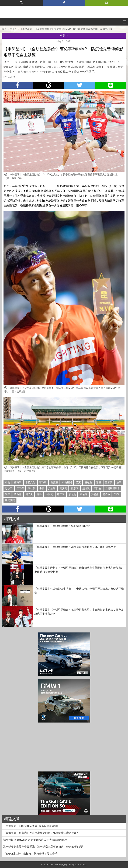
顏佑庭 (84, 494)
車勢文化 (30, 482)
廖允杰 (72, 494)
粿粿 (39, 494)
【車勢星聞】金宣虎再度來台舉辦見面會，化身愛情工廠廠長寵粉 (41, 833)
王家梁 (109, 482)
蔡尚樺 (18, 494)
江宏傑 (20, 488)
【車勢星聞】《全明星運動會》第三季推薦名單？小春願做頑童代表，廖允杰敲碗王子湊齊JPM (79, 612)
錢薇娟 (18, 482)
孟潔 (78, 482)
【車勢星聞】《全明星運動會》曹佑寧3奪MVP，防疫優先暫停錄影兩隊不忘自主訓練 (66, 29)
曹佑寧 (43, 482)
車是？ (13, 29)
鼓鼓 (119, 482)
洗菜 (8, 494)
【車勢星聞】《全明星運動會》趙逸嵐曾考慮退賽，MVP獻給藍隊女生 (75, 547)
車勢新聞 (10, 500)
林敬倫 (88, 482)
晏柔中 (106, 494)
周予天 (29, 494)
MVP (117, 494)
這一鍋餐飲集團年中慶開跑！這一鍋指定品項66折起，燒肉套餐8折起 (43, 847)
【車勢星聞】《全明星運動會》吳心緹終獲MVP (62, 526)
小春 (42, 488)
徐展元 (49, 494)
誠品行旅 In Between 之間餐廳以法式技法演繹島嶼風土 (37, 840)
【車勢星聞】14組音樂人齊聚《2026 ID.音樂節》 (31, 826)
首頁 (4, 29)
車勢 (8, 482)
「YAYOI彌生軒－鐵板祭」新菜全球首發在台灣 (30, 854)
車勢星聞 (67, 482)
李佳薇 (32, 488)
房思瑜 (75, 488)
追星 (99, 482)
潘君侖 (95, 494)
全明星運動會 (112, 488)
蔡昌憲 (54, 482)
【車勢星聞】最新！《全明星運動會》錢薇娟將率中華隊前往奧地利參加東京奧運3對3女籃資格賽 (79, 570)
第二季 (61, 494)
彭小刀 (9, 488)
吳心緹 (52, 488)
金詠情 (11, 77)
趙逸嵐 (86, 488)
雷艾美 (63, 488)
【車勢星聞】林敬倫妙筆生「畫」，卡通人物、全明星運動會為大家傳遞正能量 (79, 591)
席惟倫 (97, 488)
